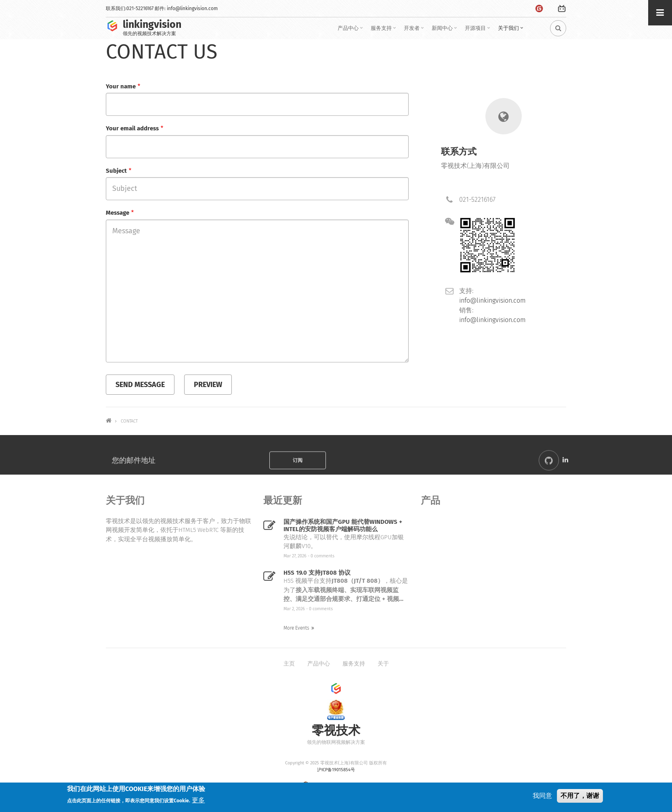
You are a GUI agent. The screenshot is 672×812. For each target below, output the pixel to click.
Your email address (132, 128)
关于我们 (511, 31)
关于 (383, 664)
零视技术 (336, 731)
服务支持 (384, 31)
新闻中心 (445, 31)
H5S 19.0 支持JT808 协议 (317, 573)
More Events (296, 628)
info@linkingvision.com (192, 8)
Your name (121, 86)
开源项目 (478, 31)
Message (118, 213)
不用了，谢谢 (580, 796)
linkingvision (152, 25)
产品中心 (351, 31)
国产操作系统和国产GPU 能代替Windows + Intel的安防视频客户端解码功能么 (343, 525)
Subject (116, 171)
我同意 (542, 796)
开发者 (415, 31)
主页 (289, 664)
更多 (198, 800)
